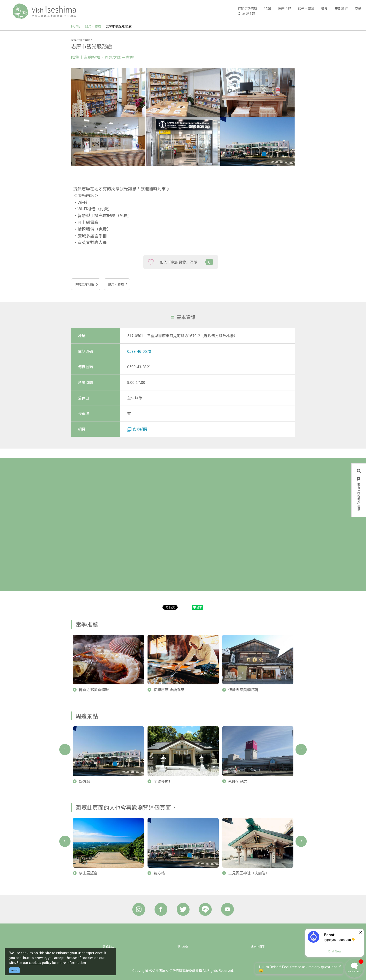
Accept (15, 970)
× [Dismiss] (361, 932)
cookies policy (40, 962)
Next (301, 750)
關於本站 (108, 946)
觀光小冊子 (258, 946)
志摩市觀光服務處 (119, 26)
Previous (65, 750)
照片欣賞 (183, 946)
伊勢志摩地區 (84, 284)
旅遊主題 (249, 14)
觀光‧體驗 (93, 26)
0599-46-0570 (139, 351)
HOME (76, 26)
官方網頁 (137, 429)
